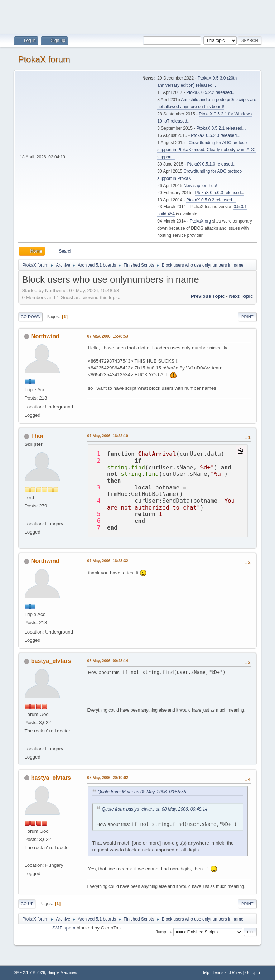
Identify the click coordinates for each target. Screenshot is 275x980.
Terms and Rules (227, 972)
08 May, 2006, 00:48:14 (107, 661)
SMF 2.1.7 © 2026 (29, 972)
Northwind (45, 336)
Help (205, 972)
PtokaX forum (44, 59)
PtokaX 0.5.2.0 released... (216, 135)
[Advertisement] (137, 16)
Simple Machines (62, 972)
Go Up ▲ (253, 972)
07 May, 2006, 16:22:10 (107, 436)
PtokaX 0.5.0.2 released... (211, 200)
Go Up (27, 904)
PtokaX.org (200, 221)
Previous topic (208, 296)
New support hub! (201, 186)
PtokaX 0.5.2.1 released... (221, 128)
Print (247, 317)
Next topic (241, 296)
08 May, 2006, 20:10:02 (107, 778)
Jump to (163, 932)
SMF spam (64, 928)
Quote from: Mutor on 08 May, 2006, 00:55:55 (142, 792)
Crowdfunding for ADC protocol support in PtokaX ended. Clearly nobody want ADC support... (206, 150)
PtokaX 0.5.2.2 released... (211, 92)
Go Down (30, 317)
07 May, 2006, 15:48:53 (107, 336)
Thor (38, 436)
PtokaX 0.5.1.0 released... (212, 164)
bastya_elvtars (51, 661)
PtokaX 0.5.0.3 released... (220, 193)
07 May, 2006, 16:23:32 (107, 561)
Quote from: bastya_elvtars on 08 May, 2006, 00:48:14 (155, 809)
